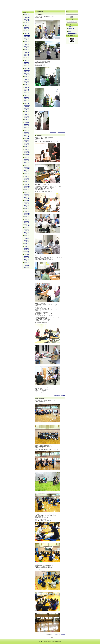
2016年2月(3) (27, 180)
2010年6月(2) (27, 261)
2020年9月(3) (27, 108)
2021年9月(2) (27, 91)
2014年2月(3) (27, 210)
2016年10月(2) (27, 169)
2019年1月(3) (27, 135)
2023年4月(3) (27, 64)
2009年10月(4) (27, 266)
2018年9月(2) (27, 140)
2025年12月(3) (27, 18)
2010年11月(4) (27, 253)
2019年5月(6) (27, 130)
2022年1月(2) (27, 84)
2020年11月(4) (27, 105)
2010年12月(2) (27, 251)
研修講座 (63, 395)
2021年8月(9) (27, 92)
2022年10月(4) (27, 70)
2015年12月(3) (27, 183)
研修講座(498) (71, 28)
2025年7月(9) (27, 24)
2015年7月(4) (27, 191)
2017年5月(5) (27, 162)
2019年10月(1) (27, 123)
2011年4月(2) (27, 245)
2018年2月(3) (27, 150)
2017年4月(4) (27, 164)
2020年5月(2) (27, 115)
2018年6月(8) (27, 145)
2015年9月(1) (27, 188)
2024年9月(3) (27, 38)
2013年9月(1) (27, 216)
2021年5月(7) (27, 97)
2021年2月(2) (27, 100)
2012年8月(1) (27, 229)
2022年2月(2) (27, 83)
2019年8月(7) (27, 126)
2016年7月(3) (27, 173)
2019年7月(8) (27, 127)
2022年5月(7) (27, 78)
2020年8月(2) (27, 110)
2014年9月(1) (27, 202)
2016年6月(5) (27, 175)
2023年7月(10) (27, 59)
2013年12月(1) (27, 213)
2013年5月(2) (27, 221)
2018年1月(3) (27, 151)
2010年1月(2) (27, 264)
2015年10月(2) (27, 186)
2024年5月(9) (27, 45)
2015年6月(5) (27, 192)
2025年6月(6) (27, 26)
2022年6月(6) (27, 76)
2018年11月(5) (27, 137)
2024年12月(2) (27, 34)
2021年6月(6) (27, 96)
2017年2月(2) (27, 165)
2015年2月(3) (27, 197)
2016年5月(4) (27, 177)
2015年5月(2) (27, 194)
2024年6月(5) (27, 43)
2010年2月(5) (27, 262)
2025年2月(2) (27, 30)
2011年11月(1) (27, 239)
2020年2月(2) (27, 118)
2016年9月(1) (27, 170)
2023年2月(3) (27, 65)
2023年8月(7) (27, 57)
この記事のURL (53, 132)
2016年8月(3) (27, 172)
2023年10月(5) (27, 54)
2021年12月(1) (27, 86)
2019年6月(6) (27, 129)
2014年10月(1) (27, 200)
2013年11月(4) (27, 215)
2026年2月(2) (27, 16)
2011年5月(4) (27, 243)
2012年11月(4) (27, 226)
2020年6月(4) (27, 113)
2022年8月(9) (27, 73)
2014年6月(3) (27, 207)
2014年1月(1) (27, 212)
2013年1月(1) (27, 224)
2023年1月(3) (27, 67)
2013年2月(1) (27, 223)
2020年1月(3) (27, 119)
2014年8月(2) (27, 204)
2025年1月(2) (27, 32)
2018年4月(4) (27, 148)
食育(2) (69, 32)
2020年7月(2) (27, 111)
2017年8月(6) (27, 157)
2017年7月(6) (27, 159)
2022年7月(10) (27, 75)
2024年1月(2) (27, 49)
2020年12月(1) (27, 103)
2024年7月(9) (27, 41)
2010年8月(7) (27, 258)
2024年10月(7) (27, 37)
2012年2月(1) (27, 235)
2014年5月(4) (27, 208)
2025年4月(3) (27, 29)
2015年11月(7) (27, 185)
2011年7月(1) (27, 242)
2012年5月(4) (27, 234)
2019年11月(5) (27, 121)
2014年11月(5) (27, 199)
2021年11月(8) (27, 88)
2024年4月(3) (27, 46)
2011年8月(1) (27, 240)
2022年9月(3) (27, 72)
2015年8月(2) (27, 189)
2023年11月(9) (27, 53)
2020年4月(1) (27, 116)
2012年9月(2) (27, 227)
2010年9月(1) (27, 256)
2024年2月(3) (27, 48)
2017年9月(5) (27, 156)
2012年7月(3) (27, 231)
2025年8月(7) (27, 22)
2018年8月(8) (27, 142)
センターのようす (61, 132)
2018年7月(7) (27, 143)
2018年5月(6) (27, 146)
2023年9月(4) (27, 56)
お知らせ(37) (71, 30)
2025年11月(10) (27, 19)
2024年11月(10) (27, 35)
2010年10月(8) (27, 255)
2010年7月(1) (27, 259)
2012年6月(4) (27, 232)
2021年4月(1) (27, 99)
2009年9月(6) (27, 267)
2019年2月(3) (27, 134)
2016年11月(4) (27, 167)
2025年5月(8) (27, 27)
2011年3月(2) (27, 247)
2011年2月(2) (27, 248)
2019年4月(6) (27, 132)
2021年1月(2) (27, 102)
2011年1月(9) (27, 250)
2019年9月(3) (27, 124)
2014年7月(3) (27, 205)
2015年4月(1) (27, 196)
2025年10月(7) (27, 21)
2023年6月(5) (27, 61)
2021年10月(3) (27, 89)
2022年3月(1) (27, 81)
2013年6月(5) (27, 220)
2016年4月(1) (27, 178)
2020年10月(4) (27, 107)
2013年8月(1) (27, 218)
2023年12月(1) (27, 51)
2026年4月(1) (27, 14)
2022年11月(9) (27, 69)
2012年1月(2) (27, 237)
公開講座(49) (71, 27)
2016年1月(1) (27, 181)
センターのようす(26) (72, 33)
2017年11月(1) (27, 153)
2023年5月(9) (27, 62)
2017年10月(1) (27, 154)
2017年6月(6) (27, 161)
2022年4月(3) (27, 80)
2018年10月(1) (27, 138)
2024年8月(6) (27, 40)
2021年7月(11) (27, 94)
